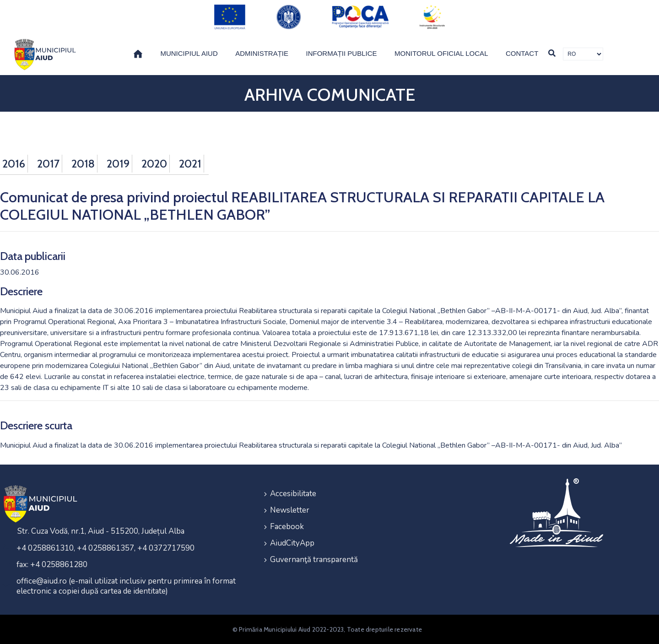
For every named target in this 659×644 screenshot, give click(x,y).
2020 (154, 164)
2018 (83, 164)
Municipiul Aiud (189, 53)
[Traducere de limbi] (583, 54)
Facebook (287, 527)
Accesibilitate (293, 494)
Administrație (262, 53)
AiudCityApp (292, 543)
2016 (14, 164)
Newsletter (290, 510)
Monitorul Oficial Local (441, 53)
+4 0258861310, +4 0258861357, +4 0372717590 (105, 548)
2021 (190, 164)
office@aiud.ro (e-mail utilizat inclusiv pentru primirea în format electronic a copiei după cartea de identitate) (126, 586)
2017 (48, 164)
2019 (118, 164)
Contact (522, 53)
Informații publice (342, 53)
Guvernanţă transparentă (314, 560)
